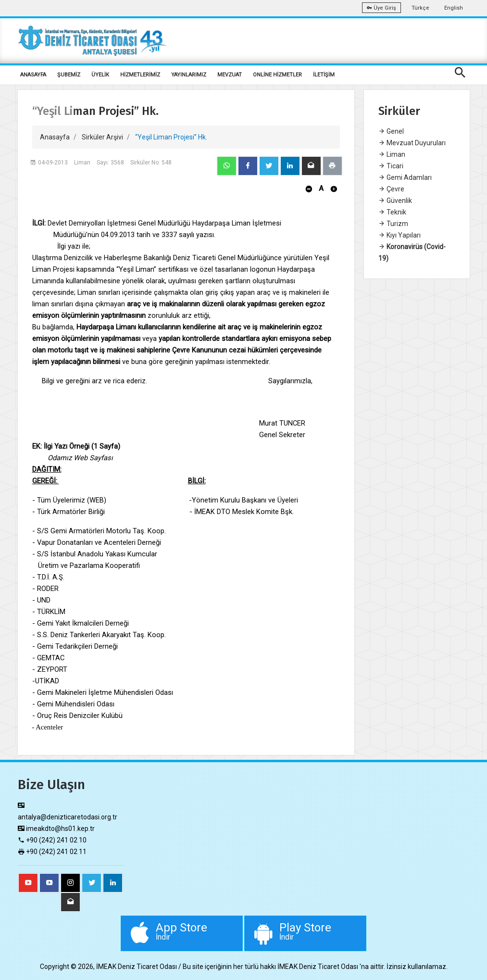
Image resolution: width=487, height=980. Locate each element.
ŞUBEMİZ (69, 75)
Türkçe (420, 8)
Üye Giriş (381, 8)
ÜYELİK (100, 75)
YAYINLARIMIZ (189, 75)
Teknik (392, 212)
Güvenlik (395, 201)
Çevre (391, 189)
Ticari (391, 166)
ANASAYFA (33, 75)
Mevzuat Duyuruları (412, 143)
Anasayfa (55, 137)
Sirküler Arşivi (102, 137)
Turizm (393, 224)
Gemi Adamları (405, 177)
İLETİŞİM (324, 75)
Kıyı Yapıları (400, 235)
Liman (392, 154)
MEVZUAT (230, 75)
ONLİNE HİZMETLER (277, 75)
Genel (391, 131)
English (454, 8)
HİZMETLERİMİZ (140, 75)
